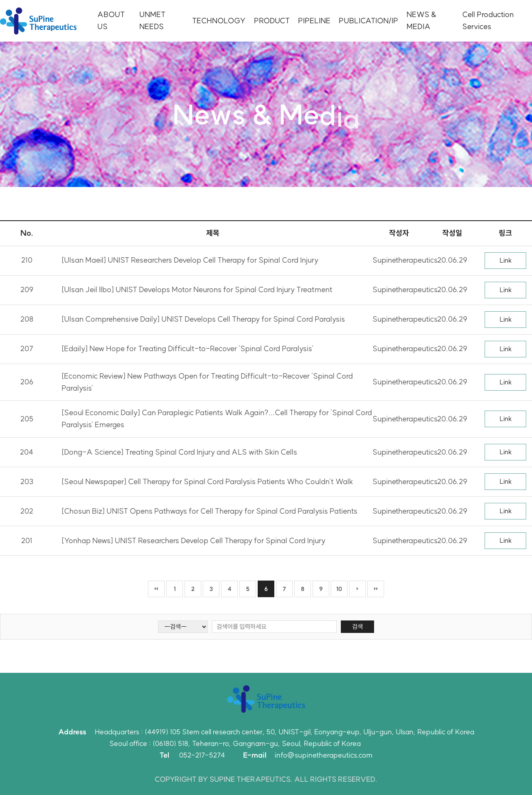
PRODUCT (272, 21)
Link (506, 260)
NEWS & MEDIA (421, 20)
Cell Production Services (488, 20)
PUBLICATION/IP (368, 21)
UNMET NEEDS (152, 20)
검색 (357, 626)
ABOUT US (111, 20)
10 (339, 589)
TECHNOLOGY (219, 21)
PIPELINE (314, 21)
